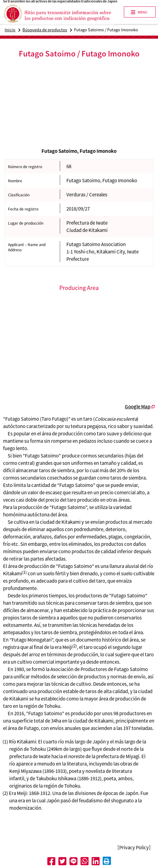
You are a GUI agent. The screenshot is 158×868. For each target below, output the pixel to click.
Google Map (138, 407)
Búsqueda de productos (45, 30)
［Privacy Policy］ (134, 847)
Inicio (10, 30)
